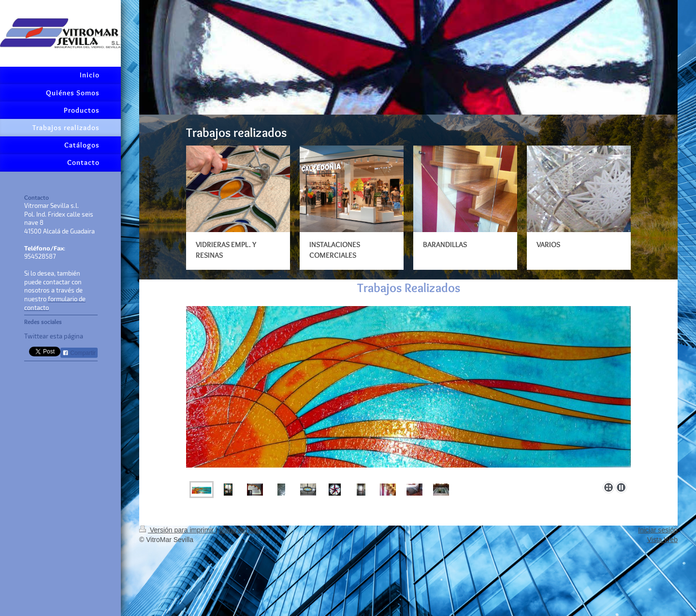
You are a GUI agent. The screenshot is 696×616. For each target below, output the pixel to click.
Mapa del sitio (240, 530)
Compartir (79, 353)
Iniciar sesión (658, 530)
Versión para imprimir (177, 530)
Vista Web (662, 540)
